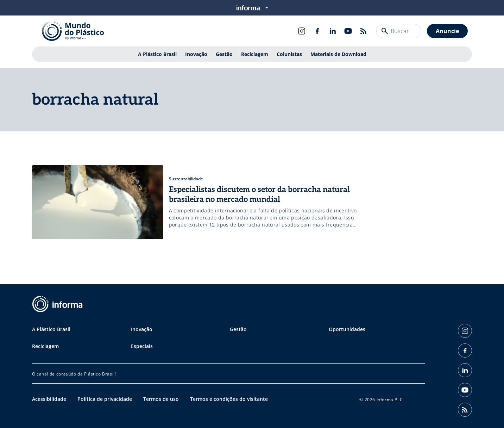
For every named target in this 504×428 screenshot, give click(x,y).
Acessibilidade (49, 399)
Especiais (142, 346)
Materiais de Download (338, 54)
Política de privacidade (105, 399)
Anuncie (447, 31)
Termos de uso (161, 399)
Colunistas (289, 54)
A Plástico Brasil (157, 54)
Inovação (196, 54)
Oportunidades (347, 329)
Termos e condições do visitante (229, 399)
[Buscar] (385, 31)
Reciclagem (255, 54)
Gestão (224, 54)
